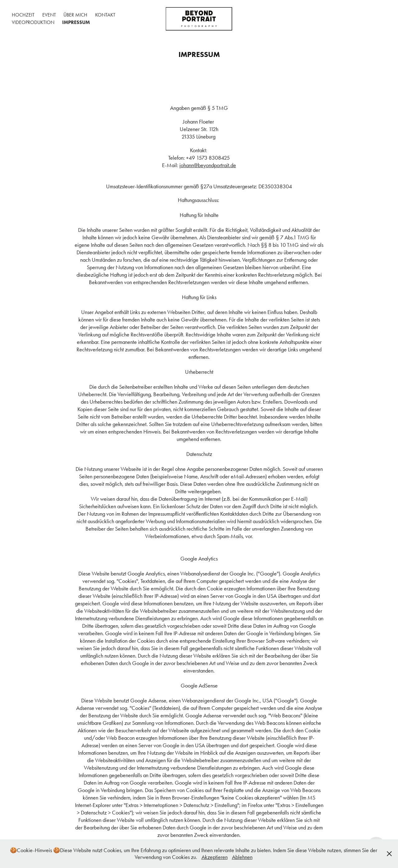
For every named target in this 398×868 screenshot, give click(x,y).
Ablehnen (242, 857)
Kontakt (105, 15)
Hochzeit (23, 15)
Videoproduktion (33, 22)
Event (49, 15)
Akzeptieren (215, 857)
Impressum (76, 22)
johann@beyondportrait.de (208, 165)
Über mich (75, 15)
